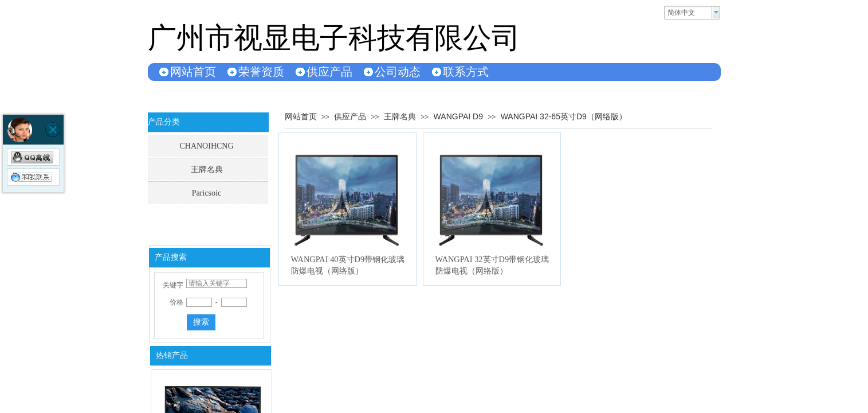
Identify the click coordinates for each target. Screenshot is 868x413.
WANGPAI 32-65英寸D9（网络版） (564, 116)
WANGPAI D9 (458, 116)
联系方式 (466, 72)
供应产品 (329, 72)
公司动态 (398, 72)
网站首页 (193, 72)
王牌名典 (400, 116)
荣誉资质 (261, 72)
